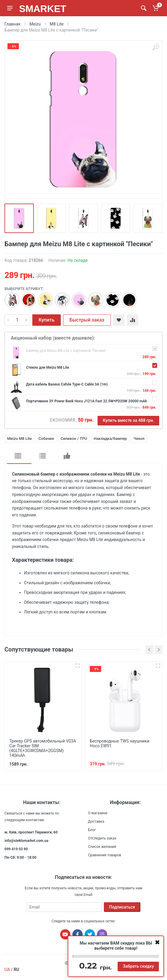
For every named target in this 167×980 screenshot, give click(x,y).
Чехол (139, 439)
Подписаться (122, 907)
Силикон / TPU (74, 439)
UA (7, 969)
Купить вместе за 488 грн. (128, 420)
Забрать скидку (138, 966)
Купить (47, 320)
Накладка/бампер (110, 439)
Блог (92, 830)
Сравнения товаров (105, 855)
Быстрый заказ (87, 320)
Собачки (46, 439)
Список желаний (102, 847)
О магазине (98, 813)
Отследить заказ (102, 838)
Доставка (96, 821)
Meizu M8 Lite (19, 439)
